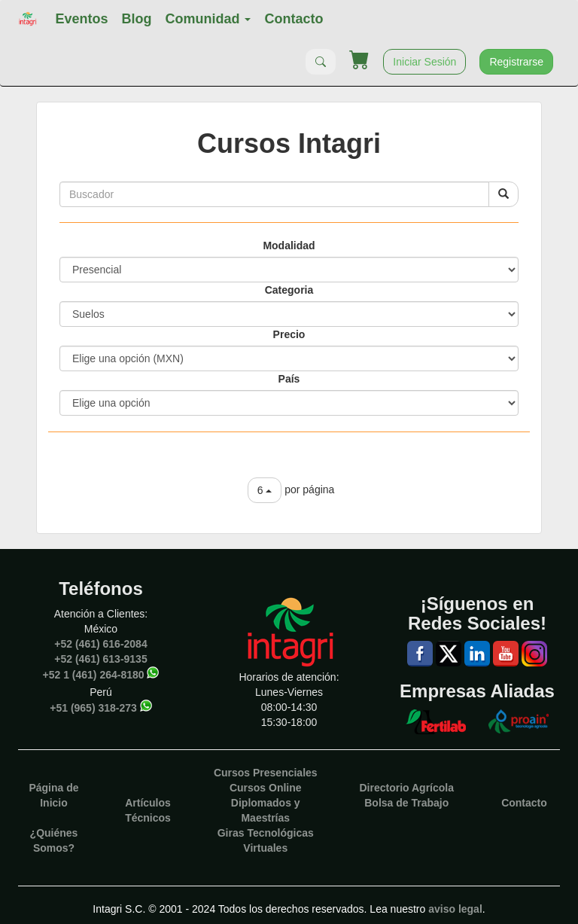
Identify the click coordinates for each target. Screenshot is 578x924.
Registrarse (516, 62)
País (289, 379)
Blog (136, 19)
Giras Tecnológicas (266, 833)
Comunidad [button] (208, 19)
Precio (289, 334)
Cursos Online (266, 788)
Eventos (81, 19)
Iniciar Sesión (424, 62)
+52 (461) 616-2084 (100, 644)
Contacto (294, 19)
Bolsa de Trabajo (406, 803)
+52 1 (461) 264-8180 (94, 675)
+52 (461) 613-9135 (100, 659)
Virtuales (265, 848)
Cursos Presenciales (266, 773)
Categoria (289, 290)
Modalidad (289, 245)
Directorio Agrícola (406, 788)
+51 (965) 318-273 (93, 708)
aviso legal (455, 909)
